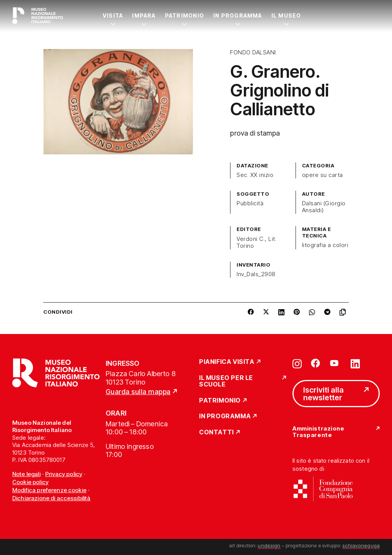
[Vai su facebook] (315, 363)
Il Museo (286, 16)
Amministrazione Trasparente (318, 432)
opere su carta (323, 175)
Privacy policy (64, 474)
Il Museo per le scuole (226, 381)
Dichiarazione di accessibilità (51, 498)
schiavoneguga (361, 545)
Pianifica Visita (227, 362)
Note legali (26, 474)
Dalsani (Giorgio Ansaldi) (324, 207)
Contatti (216, 432)
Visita (113, 16)
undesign (269, 545)
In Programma (238, 16)
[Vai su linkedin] (355, 363)
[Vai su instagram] (297, 363)
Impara (144, 16)
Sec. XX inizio (255, 175)
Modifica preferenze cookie (49, 490)
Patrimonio (185, 16)
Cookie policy (30, 482)
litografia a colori (325, 245)
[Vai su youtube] (335, 363)
